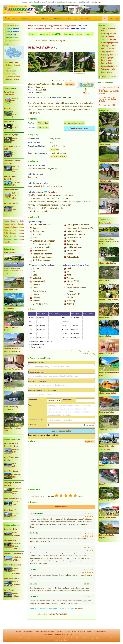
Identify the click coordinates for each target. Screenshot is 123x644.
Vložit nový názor (61, 507)
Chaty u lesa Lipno (108, 40)
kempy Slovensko (12, 37)
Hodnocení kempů (13, 65)
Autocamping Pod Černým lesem (108, 59)
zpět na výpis (42, 40)
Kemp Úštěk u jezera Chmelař (12, 459)
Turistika (51, 192)
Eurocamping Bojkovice (109, 66)
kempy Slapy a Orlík (14, 221)
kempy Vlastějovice (58, 41)
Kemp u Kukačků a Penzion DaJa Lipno (11, 445)
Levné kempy (11, 74)
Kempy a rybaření (12, 29)
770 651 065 (43, 123)
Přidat (104, 77)
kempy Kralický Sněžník (14, 224)
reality (43, 638)
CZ (105, 19)
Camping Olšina (107, 52)
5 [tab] (67, 81)
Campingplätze (40, 632)
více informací (96, 2)
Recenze (26, 19)
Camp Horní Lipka (11, 529)
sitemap (90, 632)
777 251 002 (43, 128)
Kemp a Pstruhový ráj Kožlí (12, 148)
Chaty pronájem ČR (13, 40)
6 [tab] (70, 81)
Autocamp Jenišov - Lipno (14, 499)
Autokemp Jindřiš (108, 69)
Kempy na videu (12, 62)
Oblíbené (114, 77)
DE (111, 19)
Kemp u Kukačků (108, 49)
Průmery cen (10, 68)
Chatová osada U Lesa (107, 354)
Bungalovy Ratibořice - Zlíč (14, 369)
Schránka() (71, 19)
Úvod (7, 19)
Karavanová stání (12, 26)
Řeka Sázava (82, 26)
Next (94, 66)
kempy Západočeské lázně (14, 237)
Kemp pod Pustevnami (12, 565)
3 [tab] (60, 81)
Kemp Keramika (10, 252)
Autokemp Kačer (10, 308)
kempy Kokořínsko (11, 227)
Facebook (51, 632)
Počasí (36, 19)
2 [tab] (56, 81)
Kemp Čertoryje (105, 465)
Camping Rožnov (108, 72)
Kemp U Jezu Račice (11, 289)
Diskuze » (79, 609)
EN (117, 19)
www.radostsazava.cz (73, 123)
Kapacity (32, 34)
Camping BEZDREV (108, 46)
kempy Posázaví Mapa (61, 28)
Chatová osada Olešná (107, 393)
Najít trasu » (70, 85)
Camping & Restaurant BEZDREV (12, 484)
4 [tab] (63, 81)
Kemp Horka (9, 109)
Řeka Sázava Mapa (78, 28)
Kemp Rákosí (9, 122)
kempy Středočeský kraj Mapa (39, 28)
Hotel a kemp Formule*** (109, 500)
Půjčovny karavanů (13, 77)
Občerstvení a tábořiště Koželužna (13, 162)
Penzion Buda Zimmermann (9, 93)
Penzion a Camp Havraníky (109, 300)
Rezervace (68, 34)
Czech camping (28, 632)
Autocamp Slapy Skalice (107, 86)
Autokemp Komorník (109, 55)
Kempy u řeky (11, 35)
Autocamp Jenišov (108, 34)
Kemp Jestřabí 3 (105, 101)
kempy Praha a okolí (14, 228)
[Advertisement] (14, 615)
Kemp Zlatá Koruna (11, 471)
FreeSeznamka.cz (12, 80)
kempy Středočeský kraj (37, 26)
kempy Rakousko (64, 640)
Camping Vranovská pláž (108, 30)
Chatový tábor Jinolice (107, 263)
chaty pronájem (105, 638)
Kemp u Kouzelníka (11, 203)
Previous (29, 66)
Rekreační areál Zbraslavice (10, 178)
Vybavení (44, 34)
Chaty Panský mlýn (11, 135)
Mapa (16, 19)
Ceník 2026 (56, 34)
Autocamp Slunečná (12, 579)
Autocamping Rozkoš (109, 43)
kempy (19, 632)
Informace (57, 19)
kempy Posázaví (70, 26)
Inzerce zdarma (11, 71)
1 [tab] (53, 81)
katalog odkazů (82, 638)
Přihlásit (46, 19)
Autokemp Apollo (106, 430)
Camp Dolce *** (10, 510)
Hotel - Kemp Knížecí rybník (109, 94)
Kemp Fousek (9, 590)
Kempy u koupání (12, 32)
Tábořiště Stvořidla (11, 190)
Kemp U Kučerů (107, 63)
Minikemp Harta (10, 540)
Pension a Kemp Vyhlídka (13, 554)
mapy (92, 638)
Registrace (81, 632)
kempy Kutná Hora (55, 26)
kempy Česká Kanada (14, 231)
